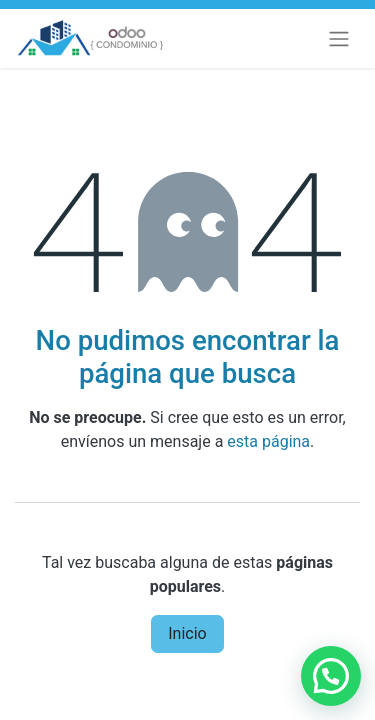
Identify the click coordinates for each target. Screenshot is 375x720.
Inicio (187, 633)
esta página (268, 441)
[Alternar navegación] (339, 38)
